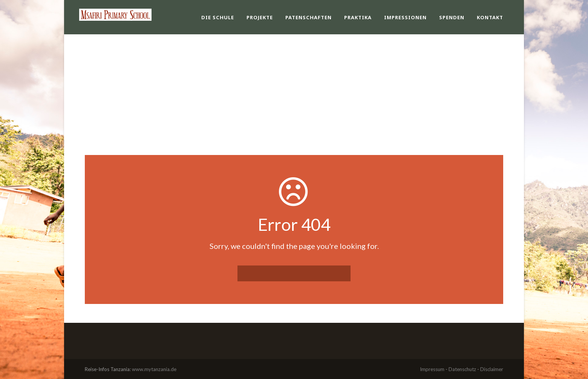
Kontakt (490, 17)
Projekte (260, 17)
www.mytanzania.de (154, 369)
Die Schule (218, 17)
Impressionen (405, 17)
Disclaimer (492, 369)
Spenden (452, 17)
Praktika (358, 17)
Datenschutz (462, 369)
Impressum (432, 369)
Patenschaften (309, 17)
